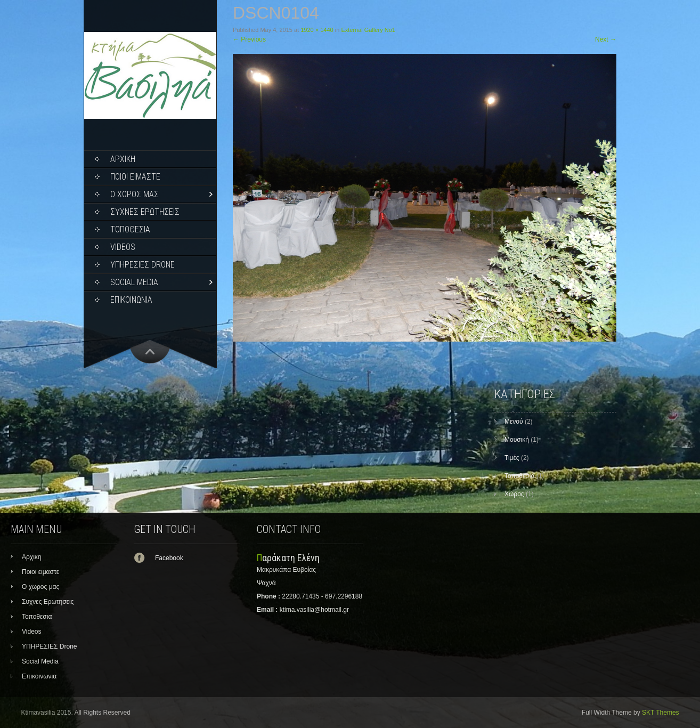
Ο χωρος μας (135, 194)
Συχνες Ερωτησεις (145, 212)
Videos (123, 247)
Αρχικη (123, 159)
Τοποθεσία (519, 476)
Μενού (514, 422)
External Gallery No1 (368, 30)
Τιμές (512, 458)
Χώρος (514, 494)
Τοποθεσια (130, 229)
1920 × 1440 (317, 30)
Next (606, 39)
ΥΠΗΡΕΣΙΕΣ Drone (143, 265)
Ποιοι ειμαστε (135, 177)
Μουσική (517, 440)
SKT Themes (661, 713)
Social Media (134, 282)
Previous (249, 39)
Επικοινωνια (131, 300)
